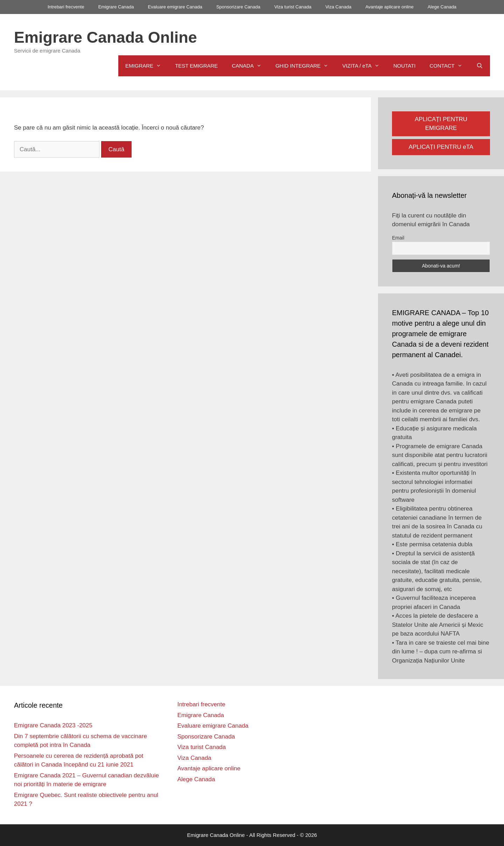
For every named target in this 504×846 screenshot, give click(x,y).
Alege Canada (442, 7)
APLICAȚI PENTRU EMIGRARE (441, 124)
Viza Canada (338, 7)
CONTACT (449, 66)
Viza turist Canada (293, 7)
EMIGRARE (147, 66)
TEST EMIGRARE (196, 66)
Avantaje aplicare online (390, 7)
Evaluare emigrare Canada (175, 7)
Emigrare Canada (116, 7)
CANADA (250, 66)
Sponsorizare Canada (238, 7)
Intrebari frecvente (66, 7)
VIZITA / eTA (364, 66)
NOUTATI (405, 66)
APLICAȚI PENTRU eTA (441, 147)
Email (398, 238)
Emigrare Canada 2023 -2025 (53, 725)
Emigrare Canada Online (106, 37)
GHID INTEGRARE (305, 66)
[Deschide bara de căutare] (480, 66)
